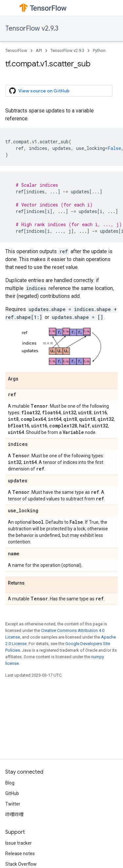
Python (99, 50)
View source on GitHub (39, 91)
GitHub (12, 793)
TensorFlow (16, 50)
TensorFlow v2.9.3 (32, 28)
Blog (10, 783)
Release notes (20, 854)
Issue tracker (19, 843)
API (39, 50)
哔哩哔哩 (14, 814)
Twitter (13, 804)
